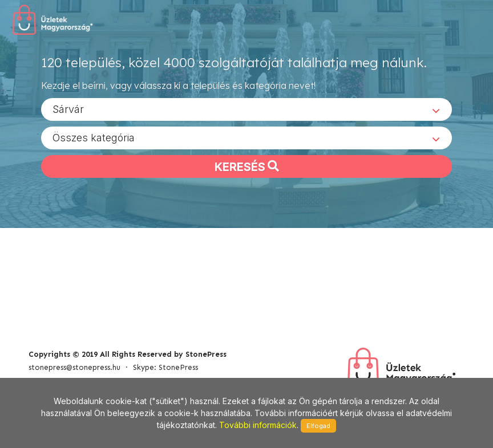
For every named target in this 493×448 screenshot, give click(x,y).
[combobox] (246, 109)
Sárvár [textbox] (68, 109)
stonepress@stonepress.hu (74, 367)
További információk (258, 425)
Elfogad (318, 426)
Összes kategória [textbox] (94, 137)
